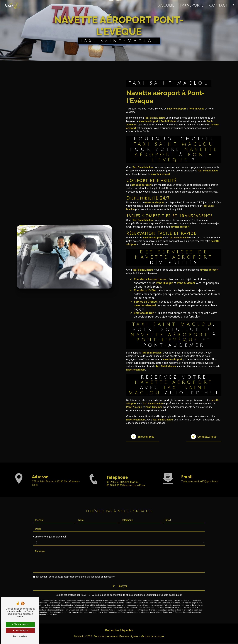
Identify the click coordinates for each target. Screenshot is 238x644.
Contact (218, 5)
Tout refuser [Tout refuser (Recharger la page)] (20, 631)
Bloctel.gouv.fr (168, 604)
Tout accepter (20, 624)
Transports (191, 5)
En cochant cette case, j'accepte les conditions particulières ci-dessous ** (76, 567)
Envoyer (122, 577)
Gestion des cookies (153, 637)
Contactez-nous (201, 437)
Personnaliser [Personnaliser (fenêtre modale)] (20, 636)
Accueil (166, 5)
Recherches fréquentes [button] (119, 631)
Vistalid (80, 637)
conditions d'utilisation (144, 586)
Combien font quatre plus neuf (50, 527)
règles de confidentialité (112, 586)
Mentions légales (128, 637)
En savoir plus (145, 437)
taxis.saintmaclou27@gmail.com (200, 472)
